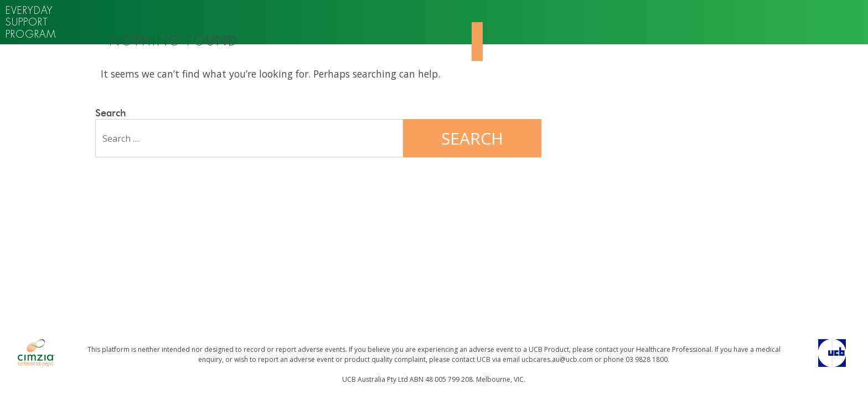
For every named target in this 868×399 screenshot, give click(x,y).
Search (111, 114)
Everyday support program (31, 22)
